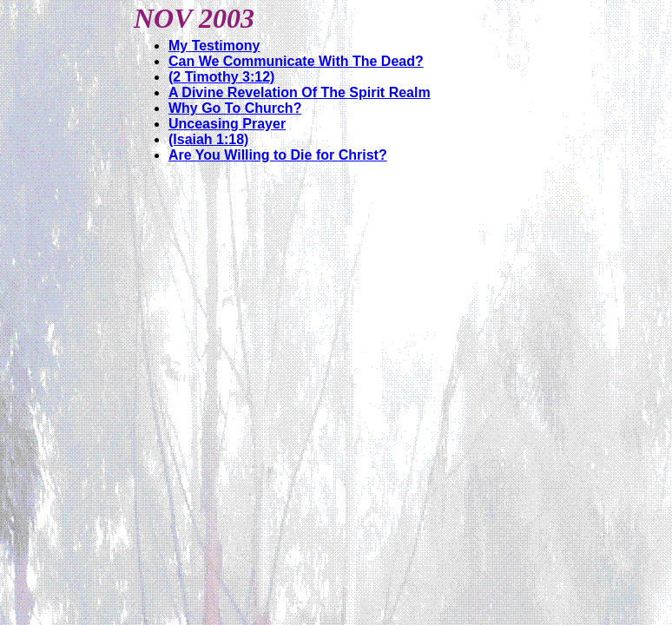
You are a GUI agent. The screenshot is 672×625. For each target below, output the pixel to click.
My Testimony (214, 46)
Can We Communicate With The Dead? (296, 61)
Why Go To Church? (235, 108)
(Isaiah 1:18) (208, 139)
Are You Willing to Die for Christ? (278, 155)
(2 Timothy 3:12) (221, 77)
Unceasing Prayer (227, 124)
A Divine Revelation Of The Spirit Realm (300, 92)
